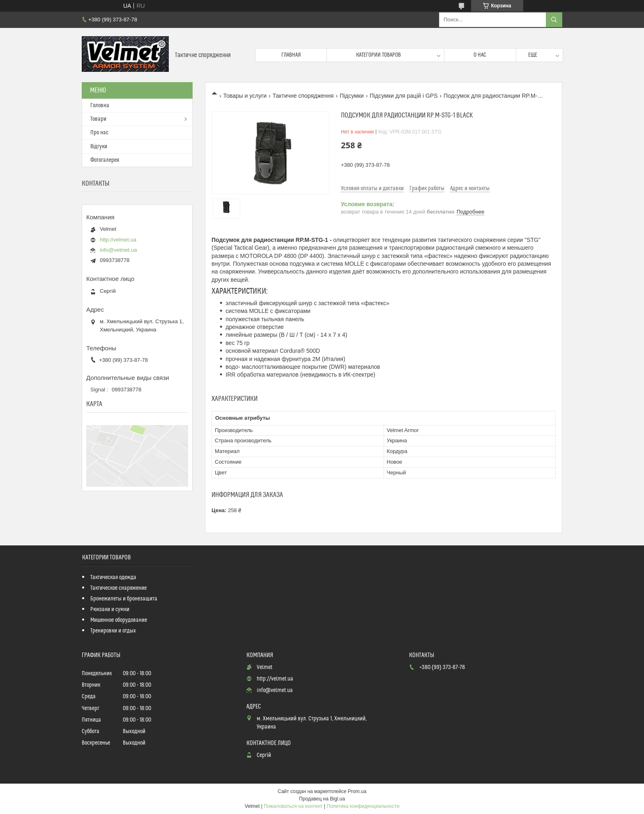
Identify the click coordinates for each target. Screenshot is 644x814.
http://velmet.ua (118, 240)
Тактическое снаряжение (118, 588)
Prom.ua (357, 791)
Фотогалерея (105, 160)
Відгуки (99, 147)
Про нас (99, 133)
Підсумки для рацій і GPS (404, 96)
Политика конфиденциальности (363, 806)
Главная (291, 55)
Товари (98, 119)
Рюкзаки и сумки (110, 609)
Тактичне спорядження (303, 96)
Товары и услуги (245, 96)
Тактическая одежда (113, 577)
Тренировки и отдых (113, 631)
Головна (100, 106)
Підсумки (352, 96)
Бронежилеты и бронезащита (124, 599)
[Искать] (554, 20)
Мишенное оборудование (119, 620)
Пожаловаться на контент (293, 806)
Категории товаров (378, 55)
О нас (480, 55)
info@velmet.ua (118, 250)
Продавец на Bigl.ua (322, 799)
